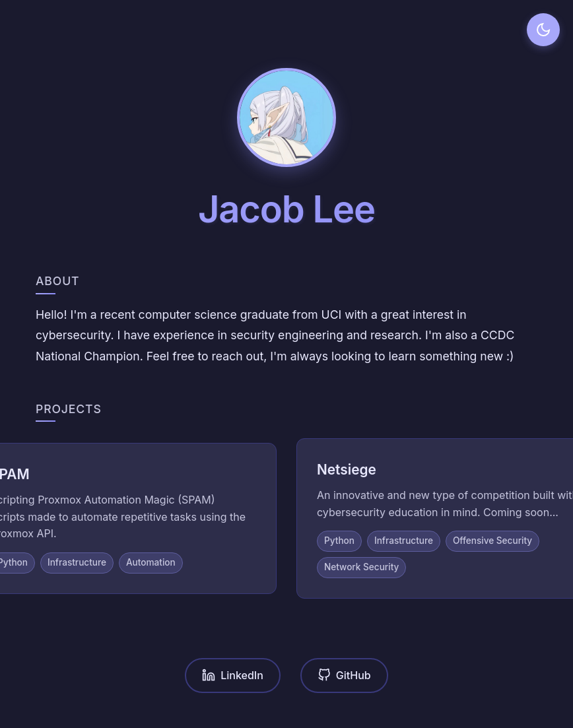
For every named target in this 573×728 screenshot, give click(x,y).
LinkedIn (233, 676)
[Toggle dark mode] (543, 30)
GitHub (344, 676)
